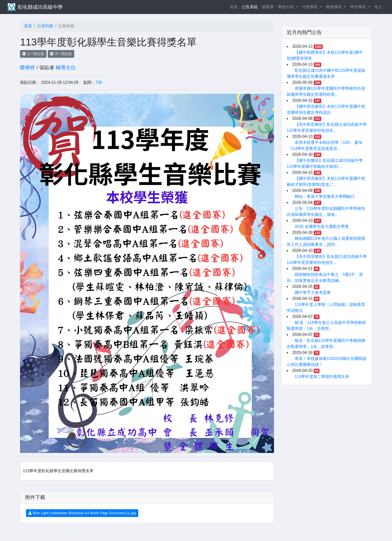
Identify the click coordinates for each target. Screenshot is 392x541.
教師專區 (334, 7)
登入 (378, 7)
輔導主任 (66, 68)
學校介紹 (286, 7)
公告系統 (250, 7)
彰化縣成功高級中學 (40, 7)
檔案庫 (268, 7)
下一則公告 (61, 54)
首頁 (235, 6)
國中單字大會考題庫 (313, 293)
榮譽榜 (27, 68)
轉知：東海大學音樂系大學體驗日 (325, 196)
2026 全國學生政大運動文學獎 (322, 226)
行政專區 (310, 7)
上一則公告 (33, 54)
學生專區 (358, 7)
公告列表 (45, 26)
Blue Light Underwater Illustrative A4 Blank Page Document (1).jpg (82, 513)
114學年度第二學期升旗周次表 (322, 377)
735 (99, 82)
